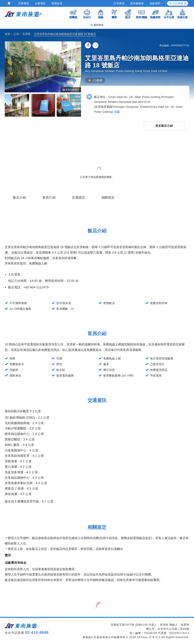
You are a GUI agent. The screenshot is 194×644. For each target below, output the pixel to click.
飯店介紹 (20, 198)
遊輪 (101, 14)
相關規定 (108, 198)
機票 (114, 14)
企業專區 (40, 3)
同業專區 (24, 3)
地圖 (117, 112)
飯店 (128, 14)
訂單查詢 (119, 3)
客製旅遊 (57, 3)
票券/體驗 (142, 14)
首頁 (7, 34)
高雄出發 (182, 14)
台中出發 (169, 14)
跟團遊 (73, 14)
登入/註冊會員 (178, 3)
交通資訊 (78, 198)
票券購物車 (137, 3)
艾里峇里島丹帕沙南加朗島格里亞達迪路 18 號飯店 (65, 34)
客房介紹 (49, 198)
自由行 (87, 14)
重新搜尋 (97, 25)
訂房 (16, 34)
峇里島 (26, 34)
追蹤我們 (156, 3)
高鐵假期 (155, 14)
